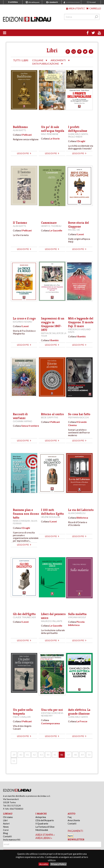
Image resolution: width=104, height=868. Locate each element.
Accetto (44, 864)
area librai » (44, 838)
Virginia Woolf (77, 617)
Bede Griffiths (49, 417)
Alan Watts (19, 130)
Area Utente (74, 820)
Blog (5, 833)
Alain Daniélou (77, 513)
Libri (5, 820)
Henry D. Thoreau (51, 226)
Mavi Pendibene (50, 134)
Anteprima (41, 817)
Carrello (94, 8)
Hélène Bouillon (51, 517)
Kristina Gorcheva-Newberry (52, 714)
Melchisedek (42, 830)
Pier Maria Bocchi (78, 417)
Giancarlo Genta (78, 134)
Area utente (75, 8)
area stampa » (45, 835)
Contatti (7, 836)
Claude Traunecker (24, 617)
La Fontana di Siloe (45, 827)
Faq (70, 817)
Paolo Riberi (75, 137)
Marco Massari (22, 521)
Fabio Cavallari (22, 717)
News (6, 827)
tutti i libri (21, 60)
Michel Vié (74, 230)
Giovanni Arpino (23, 421)
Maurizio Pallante (52, 621)
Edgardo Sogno (23, 322)
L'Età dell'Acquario (45, 820)
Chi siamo (8, 817)
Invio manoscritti (12, 840)
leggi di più (24, 153)
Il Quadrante (42, 823)
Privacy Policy (58, 864)
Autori (6, 823)
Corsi (6, 830)
